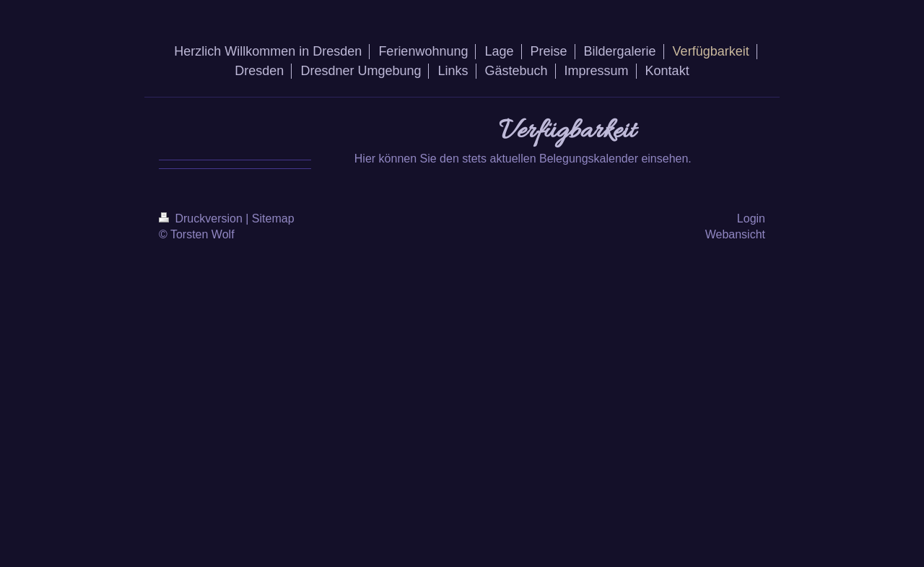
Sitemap (273, 218)
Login (751, 218)
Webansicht (735, 234)
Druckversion (202, 218)
